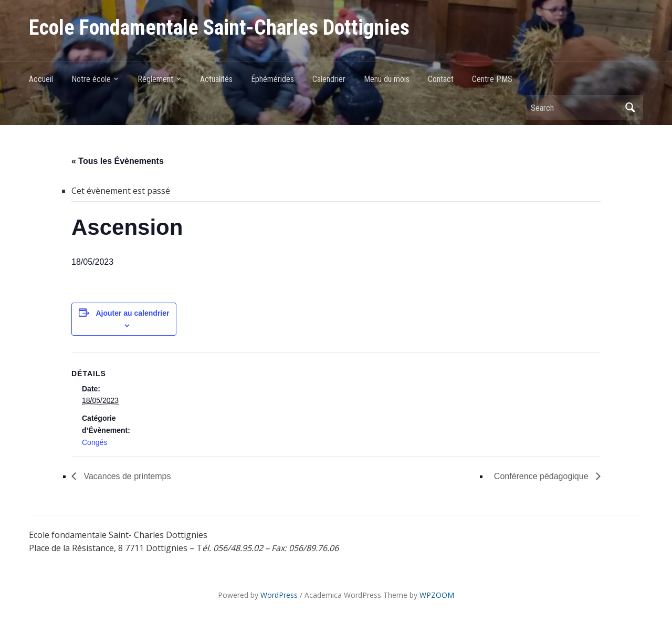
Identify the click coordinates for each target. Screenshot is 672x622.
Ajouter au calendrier (132, 313)
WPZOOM (437, 595)
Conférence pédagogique (542, 476)
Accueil (41, 79)
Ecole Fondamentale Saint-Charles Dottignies (219, 28)
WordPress (279, 595)
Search (630, 107)
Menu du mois (387, 79)
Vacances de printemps (126, 476)
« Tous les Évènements (118, 161)
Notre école (91, 79)
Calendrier (329, 79)
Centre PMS (492, 79)
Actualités (216, 79)
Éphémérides (272, 79)
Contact (441, 79)
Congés (94, 442)
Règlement (155, 79)
